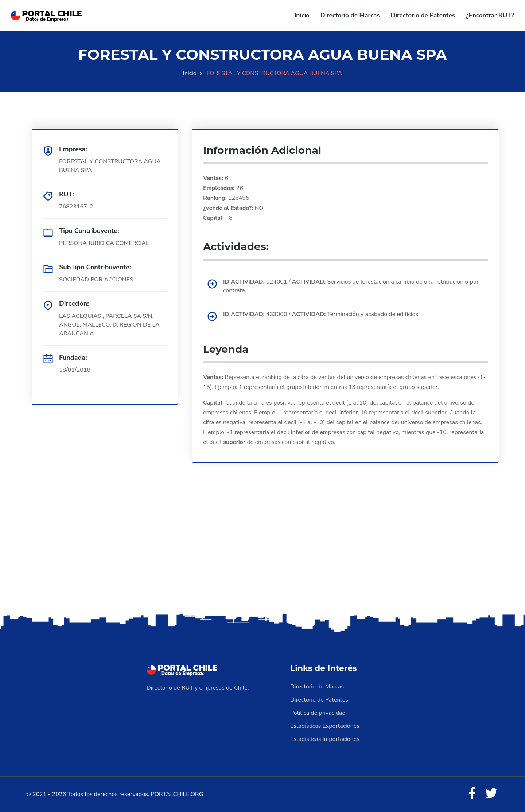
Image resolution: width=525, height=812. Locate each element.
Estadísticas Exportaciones (325, 726)
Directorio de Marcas (350, 15)
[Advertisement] (262, 554)
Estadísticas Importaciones (325, 739)
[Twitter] (491, 794)
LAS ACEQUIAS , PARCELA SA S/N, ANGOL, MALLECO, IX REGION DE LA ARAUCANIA (109, 325)
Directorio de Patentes (423, 15)
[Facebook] (472, 794)
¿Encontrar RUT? (490, 15)
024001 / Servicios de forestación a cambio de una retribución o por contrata (351, 286)
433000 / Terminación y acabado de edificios (321, 314)
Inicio (302, 15)
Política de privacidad (318, 713)
